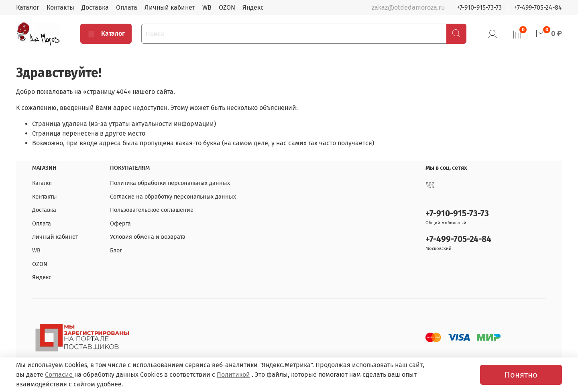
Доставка (95, 7)
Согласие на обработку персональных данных (173, 197)
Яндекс (253, 7)
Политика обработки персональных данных (170, 183)
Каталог (28, 7)
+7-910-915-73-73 (479, 7)
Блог (116, 251)
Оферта (120, 224)
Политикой (233, 375)
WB (207, 7)
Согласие (60, 375)
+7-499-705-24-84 (538, 7)
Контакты (60, 7)
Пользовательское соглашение (152, 210)
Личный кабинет (170, 7)
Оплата (127, 7)
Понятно (521, 375)
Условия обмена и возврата (148, 237)
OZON (227, 7)
